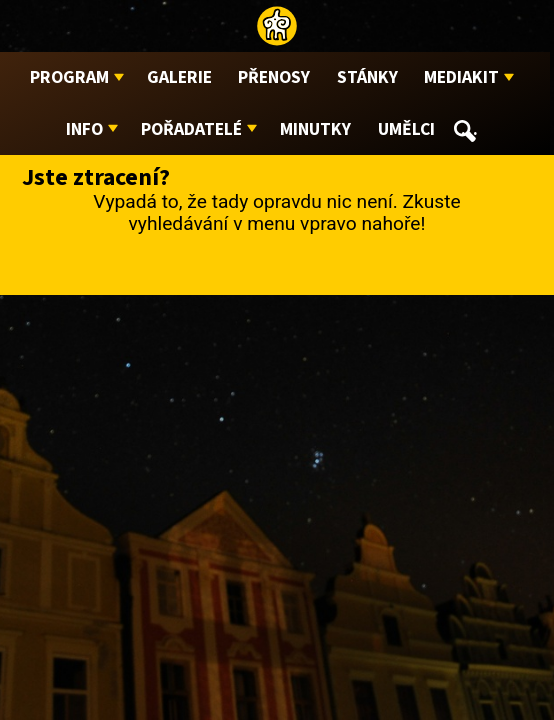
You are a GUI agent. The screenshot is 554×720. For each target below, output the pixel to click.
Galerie (179, 77)
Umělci (406, 129)
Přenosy (274, 77)
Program (69, 77)
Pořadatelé (191, 129)
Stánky (367, 77)
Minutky (315, 129)
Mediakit (461, 77)
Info (84, 129)
